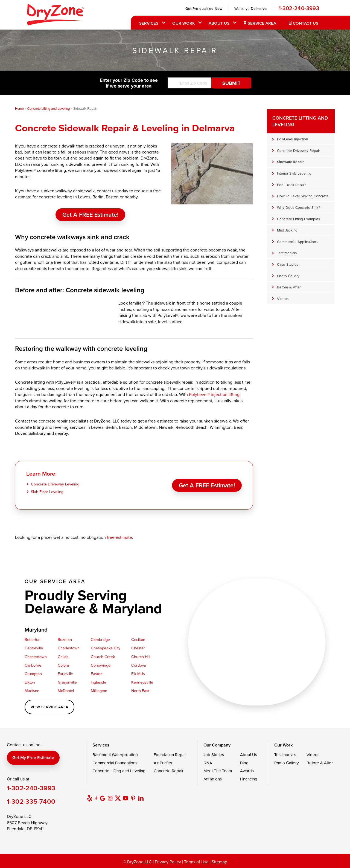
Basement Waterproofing (115, 755)
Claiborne (33, 665)
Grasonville (67, 682)
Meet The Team (218, 771)
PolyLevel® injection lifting (214, 394)
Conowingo (101, 665)
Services (149, 23)
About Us (219, 23)
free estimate (119, 537)
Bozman (65, 639)
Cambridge (100, 639)
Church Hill (141, 657)
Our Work (183, 23)
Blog (244, 763)
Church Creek (103, 657)
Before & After (289, 287)
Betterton (33, 639)
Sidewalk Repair (290, 162)
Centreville (34, 648)
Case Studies (288, 264)
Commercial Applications (297, 241)
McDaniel (66, 691)
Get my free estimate (33, 758)
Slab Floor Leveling (47, 492)
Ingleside (98, 682)
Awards (247, 771)
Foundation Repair (170, 755)
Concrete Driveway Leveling (55, 484)
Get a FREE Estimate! (90, 215)
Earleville (65, 674)
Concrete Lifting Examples (298, 219)
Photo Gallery (288, 276)
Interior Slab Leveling (294, 173)
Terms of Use (196, 862)
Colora (63, 665)
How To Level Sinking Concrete (303, 196)
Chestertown (36, 657)
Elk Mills (138, 674)
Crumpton (33, 674)
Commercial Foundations (115, 763)
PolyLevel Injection (292, 139)
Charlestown (69, 648)
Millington (99, 691)
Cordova (139, 665)
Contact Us (306, 23)
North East (140, 691)
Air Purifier (163, 763)
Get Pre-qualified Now (204, 8)
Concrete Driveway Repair (298, 150)
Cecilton (138, 639)
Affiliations (213, 779)
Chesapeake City (106, 648)
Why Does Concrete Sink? (298, 207)
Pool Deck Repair (291, 185)
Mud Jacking (287, 230)
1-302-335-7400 (31, 801)
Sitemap (219, 862)
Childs (63, 657)
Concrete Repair (169, 771)
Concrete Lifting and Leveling (300, 121)
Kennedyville (142, 682)
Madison (32, 691)
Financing (249, 779)
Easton (97, 674)
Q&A (208, 763)
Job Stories (214, 755)
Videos (283, 298)
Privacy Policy (168, 862)
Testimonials (287, 253)
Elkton (30, 682)
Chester (138, 648)
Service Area (262, 23)
